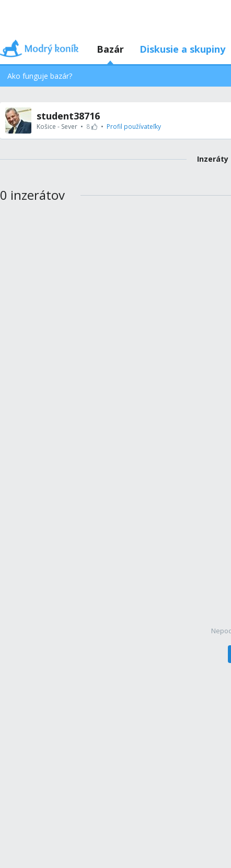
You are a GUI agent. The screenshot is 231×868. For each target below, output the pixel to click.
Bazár (110, 49)
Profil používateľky (134, 126)
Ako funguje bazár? (40, 76)
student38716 (68, 116)
